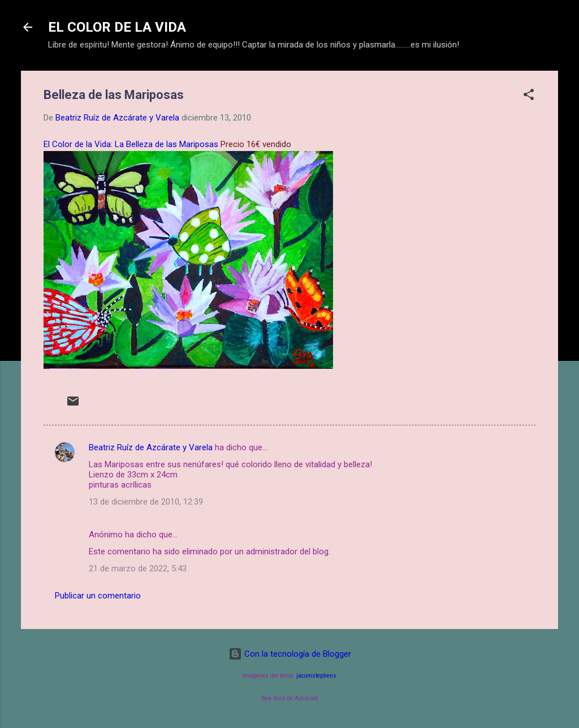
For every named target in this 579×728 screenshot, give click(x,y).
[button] (529, 96)
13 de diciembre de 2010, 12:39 (146, 502)
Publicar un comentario (98, 596)
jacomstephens (316, 676)
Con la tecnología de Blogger (290, 654)
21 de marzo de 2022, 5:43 (138, 568)
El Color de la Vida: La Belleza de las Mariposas (131, 144)
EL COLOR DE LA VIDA (117, 27)
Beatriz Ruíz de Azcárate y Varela (151, 447)
